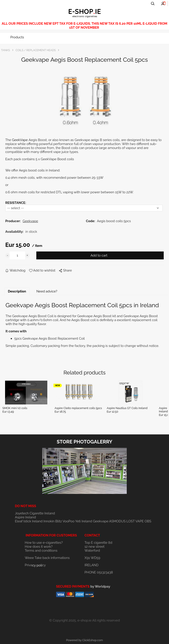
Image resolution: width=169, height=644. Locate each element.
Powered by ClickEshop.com (84, 640)
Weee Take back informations (47, 558)
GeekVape (20, 140)
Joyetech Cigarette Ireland (35, 513)
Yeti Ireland (84, 521)
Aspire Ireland (25, 517)
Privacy (35, 565)
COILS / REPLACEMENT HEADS (36, 50)
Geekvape (101, 521)
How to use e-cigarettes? (44, 543)
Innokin (49, 521)
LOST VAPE (135, 521)
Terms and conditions (41, 551)
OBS (148, 521)
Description (17, 291)
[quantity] (17, 255)
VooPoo (68, 521)
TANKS (6, 50)
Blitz (59, 521)
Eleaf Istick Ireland (29, 521)
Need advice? (47, 291)
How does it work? (39, 547)
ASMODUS (117, 521)
